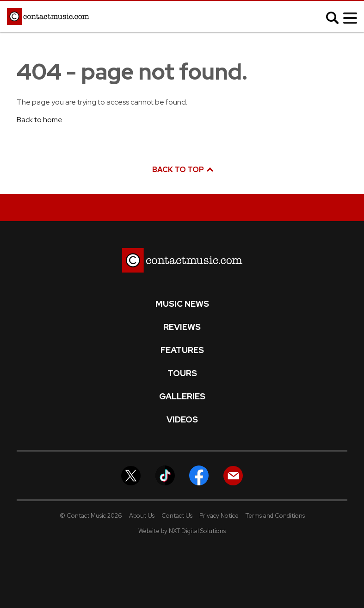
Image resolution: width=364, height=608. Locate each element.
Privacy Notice (219, 516)
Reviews (182, 327)
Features (182, 350)
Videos (182, 420)
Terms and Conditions (275, 516)
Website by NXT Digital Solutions (182, 531)
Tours (182, 373)
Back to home (40, 120)
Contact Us (177, 516)
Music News (182, 304)
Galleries (182, 397)
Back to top (182, 170)
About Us (142, 516)
